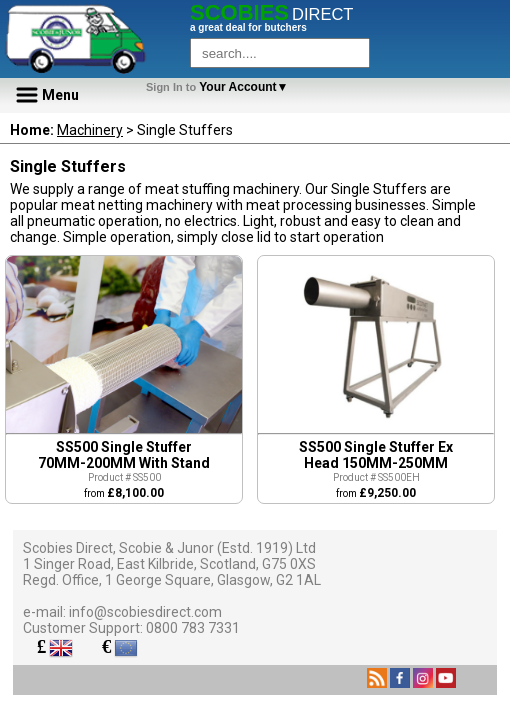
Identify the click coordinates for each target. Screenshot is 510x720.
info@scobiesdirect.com (145, 612)
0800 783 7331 (193, 628)
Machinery (90, 130)
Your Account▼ (220, 87)
